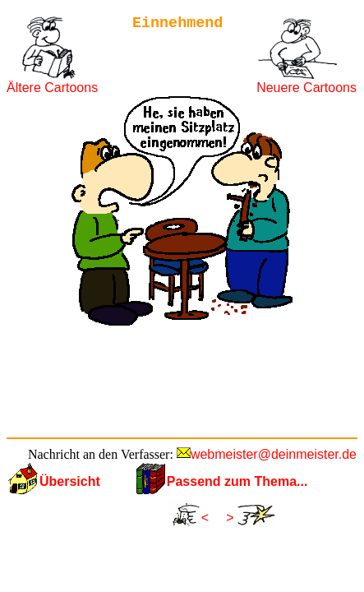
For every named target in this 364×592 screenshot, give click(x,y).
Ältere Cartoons (52, 88)
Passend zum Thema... (237, 481)
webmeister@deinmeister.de (274, 454)
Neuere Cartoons (306, 88)
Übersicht (70, 481)
